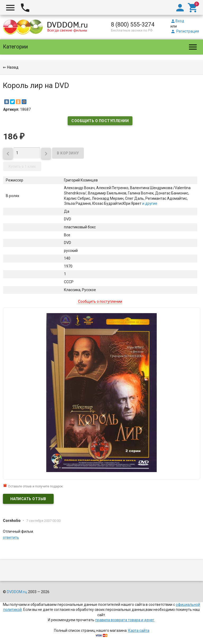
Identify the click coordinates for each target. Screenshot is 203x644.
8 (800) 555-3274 (133, 25)
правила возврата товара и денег (125, 620)
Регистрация (185, 31)
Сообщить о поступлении (100, 121)
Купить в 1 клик (22, 166)
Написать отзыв (28, 499)
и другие (149, 203)
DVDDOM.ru (17, 592)
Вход (177, 21)
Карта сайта (139, 630)
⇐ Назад (11, 67)
